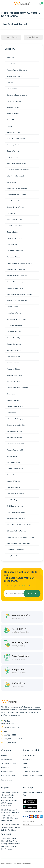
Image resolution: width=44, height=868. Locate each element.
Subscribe (32, 593)
